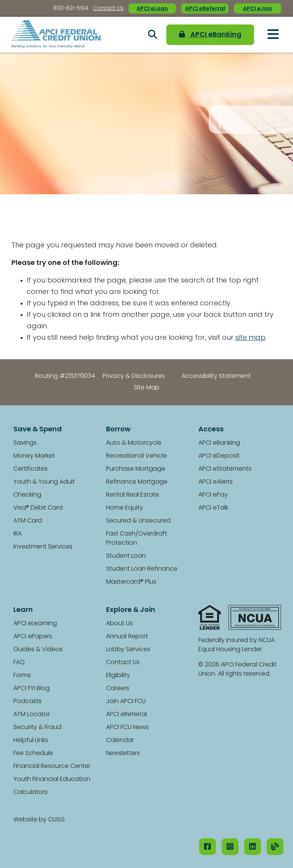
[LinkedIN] (253, 847)
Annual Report (127, 637)
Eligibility (118, 676)
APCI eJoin (258, 9)
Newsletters (123, 753)
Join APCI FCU (126, 702)
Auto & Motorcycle (134, 443)
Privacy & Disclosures (134, 376)
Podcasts (27, 702)
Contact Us (108, 9)
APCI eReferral (205, 9)
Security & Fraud (37, 728)
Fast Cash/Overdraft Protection (137, 539)
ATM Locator (32, 715)
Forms (22, 676)
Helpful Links (31, 741)
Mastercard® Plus (131, 582)
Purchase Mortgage (136, 469)
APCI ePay (213, 495)
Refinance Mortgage (137, 482)
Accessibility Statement (216, 376)
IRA (18, 534)
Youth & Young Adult (44, 482)
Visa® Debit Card (38, 508)
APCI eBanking (210, 35)
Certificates (31, 469)
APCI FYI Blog (31, 689)
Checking (27, 495)
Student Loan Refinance (142, 569)
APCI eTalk (213, 508)
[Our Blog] (275, 847)
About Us (119, 624)
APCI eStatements (225, 469)
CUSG (56, 820)
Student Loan (126, 556)
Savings (25, 443)
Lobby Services (128, 650)
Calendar (120, 741)
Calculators (31, 792)
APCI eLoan (152, 9)
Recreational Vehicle (137, 456)
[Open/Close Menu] (273, 34)
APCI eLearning (35, 624)
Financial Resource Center (52, 766)
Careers (118, 689)
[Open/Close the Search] (153, 35)
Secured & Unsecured (138, 521)
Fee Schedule (33, 753)
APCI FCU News (127, 728)
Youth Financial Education (52, 779)
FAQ (19, 663)
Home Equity (125, 508)
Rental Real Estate (133, 495)
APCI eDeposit (219, 456)
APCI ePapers (33, 637)
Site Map (147, 388)
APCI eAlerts (216, 482)
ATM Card (28, 521)
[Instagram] (230, 847)
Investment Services (43, 547)
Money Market (34, 456)
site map (250, 338)
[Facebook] (208, 847)
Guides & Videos (38, 650)
